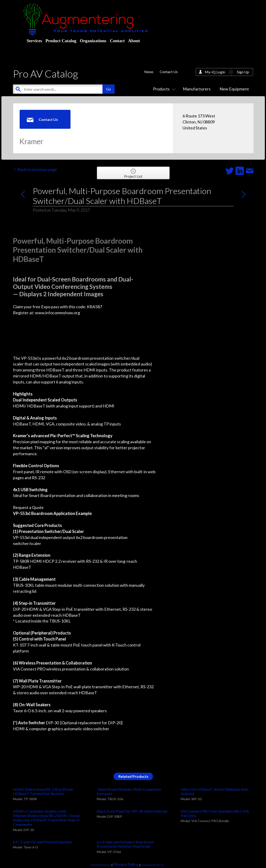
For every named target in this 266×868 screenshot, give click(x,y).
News (149, 72)
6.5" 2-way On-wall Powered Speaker (43, 842)
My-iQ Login (215, 72)
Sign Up (243, 72)
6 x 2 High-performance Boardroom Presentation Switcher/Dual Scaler (125, 844)
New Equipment (234, 89)
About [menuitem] (134, 41)
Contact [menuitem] (117, 41)
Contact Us (169, 72)
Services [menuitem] (34, 41)
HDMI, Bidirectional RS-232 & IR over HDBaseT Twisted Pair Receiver (43, 791)
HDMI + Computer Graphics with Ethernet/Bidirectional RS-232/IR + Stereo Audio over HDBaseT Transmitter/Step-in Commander (46, 818)
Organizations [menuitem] (93, 41)
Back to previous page (35, 169)
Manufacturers (197, 89)
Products (163, 89)
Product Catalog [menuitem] (61, 41)
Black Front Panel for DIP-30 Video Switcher (132, 811)
